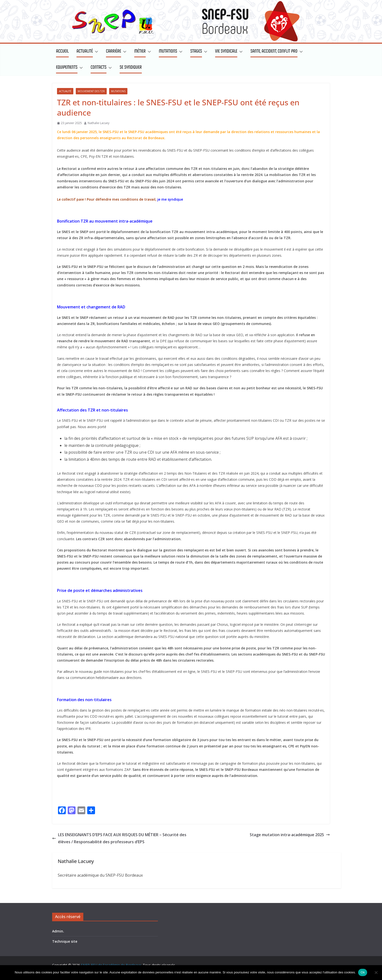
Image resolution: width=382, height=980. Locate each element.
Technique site (65, 941)
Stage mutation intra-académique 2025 (290, 835)
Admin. (58, 931)
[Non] (376, 972)
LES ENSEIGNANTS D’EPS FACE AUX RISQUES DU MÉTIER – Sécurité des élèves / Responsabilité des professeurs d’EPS (119, 838)
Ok (363, 972)
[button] (95, 52)
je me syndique (170, 199)
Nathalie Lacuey (99, 123)
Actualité (65, 91)
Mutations (118, 91)
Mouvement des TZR (91, 91)
